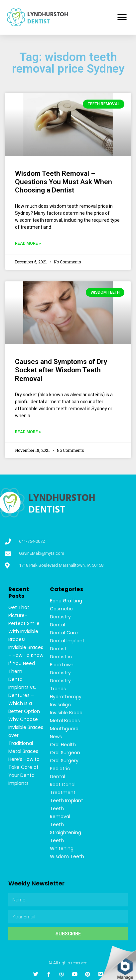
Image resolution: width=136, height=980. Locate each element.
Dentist (58, 649)
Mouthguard (64, 729)
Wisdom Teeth (67, 856)
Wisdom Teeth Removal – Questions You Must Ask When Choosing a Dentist (64, 182)
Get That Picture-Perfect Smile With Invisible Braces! (24, 623)
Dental (58, 625)
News (56, 737)
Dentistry (60, 673)
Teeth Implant (67, 801)
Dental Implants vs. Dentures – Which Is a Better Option (24, 695)
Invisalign (60, 705)
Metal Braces (65, 721)
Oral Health (63, 745)
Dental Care (64, 633)
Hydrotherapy (66, 697)
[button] (122, 17)
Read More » (28, 243)
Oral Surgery (64, 761)
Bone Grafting (66, 601)
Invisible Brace (66, 713)
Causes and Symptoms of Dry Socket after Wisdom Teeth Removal (61, 370)
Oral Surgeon (65, 753)
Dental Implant (67, 641)
